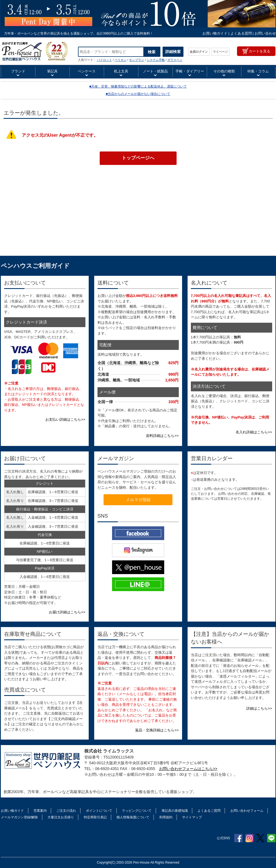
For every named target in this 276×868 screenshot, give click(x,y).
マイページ (220, 52)
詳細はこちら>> (259, 708)
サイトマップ (192, 817)
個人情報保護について (133, 817)
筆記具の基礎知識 (175, 811)
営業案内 (40, 811)
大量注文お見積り (61, 817)
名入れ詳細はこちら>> (254, 432)
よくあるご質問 (209, 811)
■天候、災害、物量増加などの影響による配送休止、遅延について (138, 86)
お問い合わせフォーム (247, 811)
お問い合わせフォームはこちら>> (188, 769)
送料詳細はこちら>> (162, 436)
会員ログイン (199, 52)
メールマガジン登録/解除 (19, 817)
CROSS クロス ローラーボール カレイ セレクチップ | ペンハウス (35, 51)
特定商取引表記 (95, 817)
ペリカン (121, 60)
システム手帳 (156, 60)
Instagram (249, 838)
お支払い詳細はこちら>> (65, 419)
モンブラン (137, 60)
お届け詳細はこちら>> (67, 612)
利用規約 (166, 817)
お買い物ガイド (215, 33)
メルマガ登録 (138, 500)
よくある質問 (241, 33)
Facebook (238, 838)
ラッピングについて (137, 811)
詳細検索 (173, 52)
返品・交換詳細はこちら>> (157, 730)
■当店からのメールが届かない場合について (138, 94)
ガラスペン (175, 60)
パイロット (104, 60)
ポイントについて (99, 811)
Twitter (260, 838)
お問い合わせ (265, 33)
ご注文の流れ (66, 811)
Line (271, 838)
